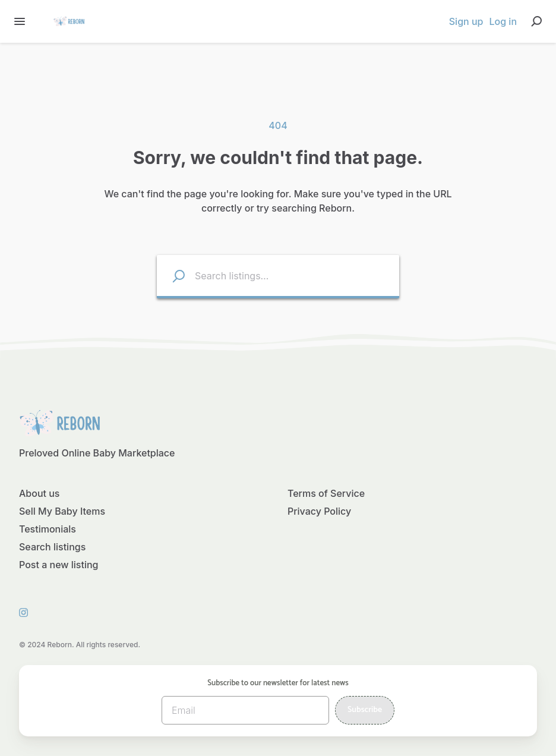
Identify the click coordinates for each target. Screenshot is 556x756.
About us (39, 493)
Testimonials (48, 529)
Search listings (52, 547)
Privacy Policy (319, 511)
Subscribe (365, 710)
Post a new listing (59, 565)
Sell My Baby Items (62, 511)
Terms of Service (326, 493)
